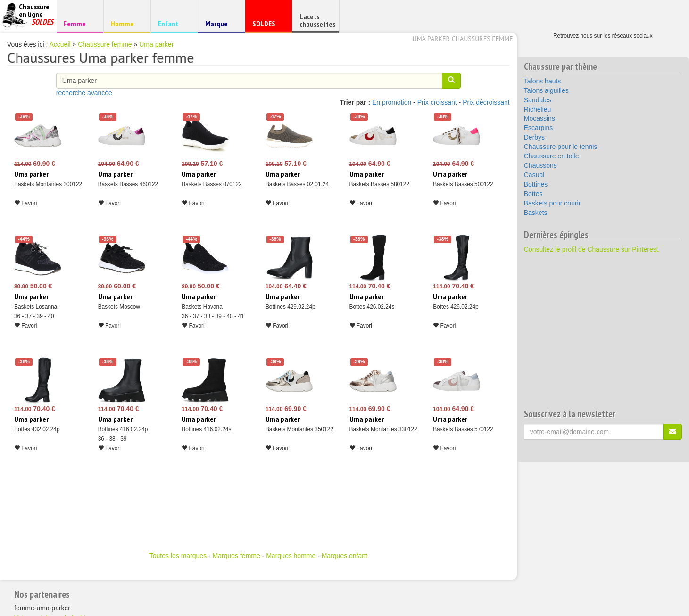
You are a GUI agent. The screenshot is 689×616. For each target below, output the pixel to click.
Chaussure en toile (552, 156)
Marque (220, 26)
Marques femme (237, 556)
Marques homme (291, 556)
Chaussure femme (105, 44)
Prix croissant (437, 102)
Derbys (534, 137)
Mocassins (540, 118)
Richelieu (538, 109)
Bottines (536, 184)
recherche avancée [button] (84, 93)
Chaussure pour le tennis (561, 147)
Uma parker (156, 44)
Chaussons (540, 165)
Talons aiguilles (546, 90)
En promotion (392, 102)
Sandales (538, 100)
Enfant (173, 23)
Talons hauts (543, 81)
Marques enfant (344, 556)
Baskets (536, 213)
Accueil (60, 44)
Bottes (533, 194)
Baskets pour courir (552, 203)
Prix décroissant (486, 102)
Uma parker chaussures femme (463, 39)
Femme (79, 23)
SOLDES (267, 26)
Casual (534, 175)
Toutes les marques (178, 556)
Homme (126, 23)
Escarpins (538, 128)
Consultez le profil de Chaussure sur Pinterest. (592, 249)
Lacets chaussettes (317, 20)
